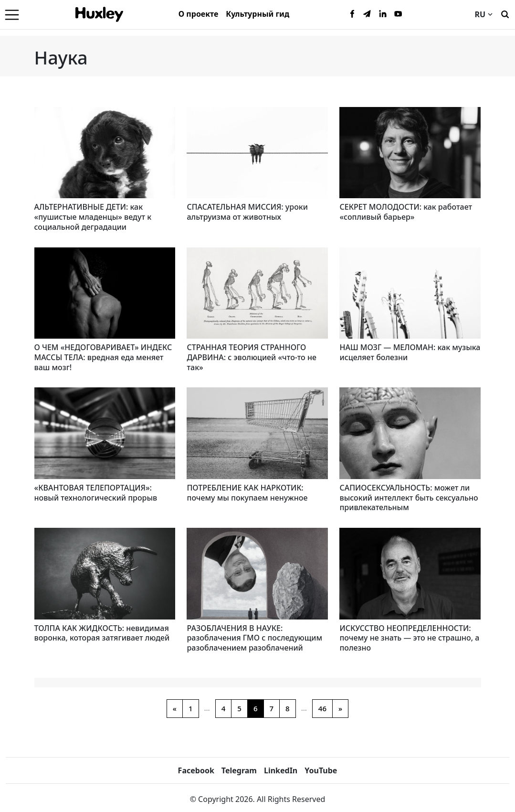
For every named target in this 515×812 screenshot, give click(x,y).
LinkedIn (281, 770)
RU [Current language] (483, 14)
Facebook (196, 770)
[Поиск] (505, 13)
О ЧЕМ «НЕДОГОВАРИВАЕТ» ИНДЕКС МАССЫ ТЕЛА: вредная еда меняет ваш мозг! (103, 357)
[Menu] (12, 14)
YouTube (321, 770)
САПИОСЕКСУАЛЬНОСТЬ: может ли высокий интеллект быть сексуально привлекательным (409, 498)
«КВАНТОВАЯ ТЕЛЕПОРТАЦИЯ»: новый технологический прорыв (96, 493)
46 (322, 708)
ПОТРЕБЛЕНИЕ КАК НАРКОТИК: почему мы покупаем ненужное (247, 493)
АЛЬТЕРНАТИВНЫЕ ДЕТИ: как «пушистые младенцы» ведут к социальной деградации (93, 217)
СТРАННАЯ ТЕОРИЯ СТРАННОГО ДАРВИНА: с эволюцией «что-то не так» (251, 357)
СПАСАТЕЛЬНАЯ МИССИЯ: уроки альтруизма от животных (247, 212)
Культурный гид (257, 14)
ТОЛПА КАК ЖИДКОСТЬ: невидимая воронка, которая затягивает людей (102, 633)
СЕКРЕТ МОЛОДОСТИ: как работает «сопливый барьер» (406, 212)
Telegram (239, 770)
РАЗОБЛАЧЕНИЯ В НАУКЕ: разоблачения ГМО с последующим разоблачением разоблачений (254, 638)
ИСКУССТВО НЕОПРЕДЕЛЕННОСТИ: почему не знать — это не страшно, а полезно (409, 638)
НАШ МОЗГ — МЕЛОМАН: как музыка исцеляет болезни (410, 352)
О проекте (199, 14)
